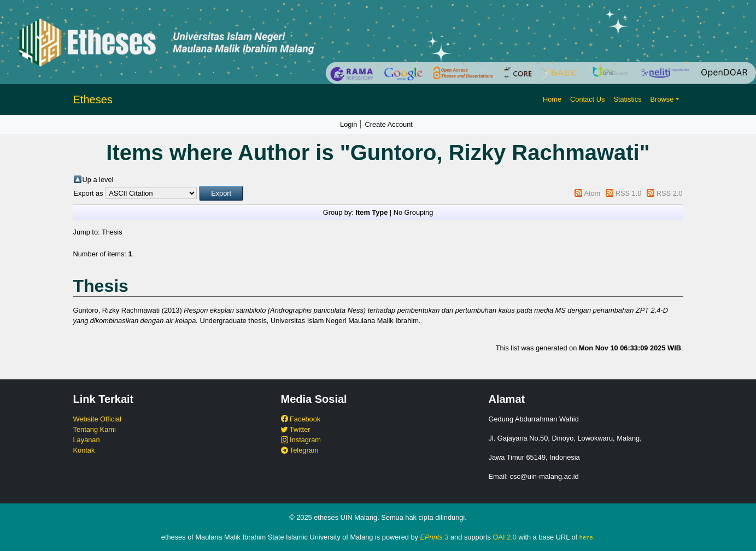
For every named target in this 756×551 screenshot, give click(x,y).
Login (348, 124)
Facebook (301, 419)
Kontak (84, 450)
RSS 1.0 (629, 193)
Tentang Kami (95, 429)
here (586, 537)
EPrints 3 (435, 537)
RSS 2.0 (670, 193)
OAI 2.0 (505, 537)
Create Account (389, 124)
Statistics (627, 99)
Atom (592, 193)
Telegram (300, 450)
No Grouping (414, 212)
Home (552, 99)
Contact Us (587, 99)
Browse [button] (662, 99)
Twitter (296, 429)
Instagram (301, 440)
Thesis (112, 232)
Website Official (97, 419)
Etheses (93, 99)
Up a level (98, 180)
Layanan (87, 440)
